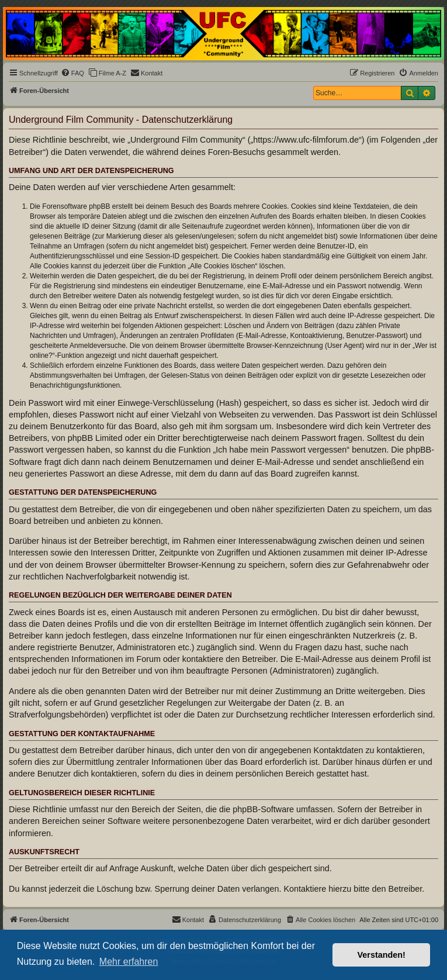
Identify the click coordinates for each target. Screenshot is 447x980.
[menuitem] (72, 73)
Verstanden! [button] (382, 955)
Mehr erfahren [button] (129, 962)
